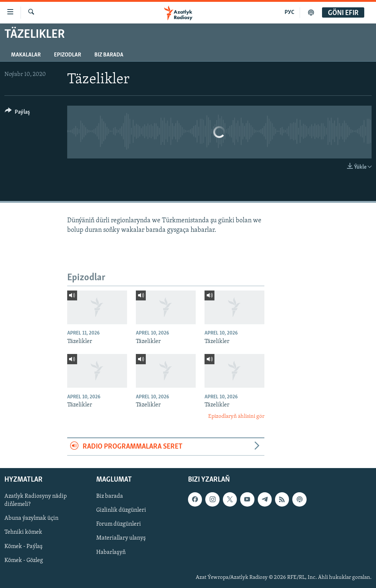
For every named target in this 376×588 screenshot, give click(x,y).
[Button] (17, 113)
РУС (290, 12)
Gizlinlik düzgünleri (121, 511)
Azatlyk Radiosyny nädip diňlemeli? (36, 500)
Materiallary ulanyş (121, 538)
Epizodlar (68, 55)
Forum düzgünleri (119, 525)
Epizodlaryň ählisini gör (236, 417)
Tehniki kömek (23, 533)
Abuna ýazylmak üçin (31, 519)
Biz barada (109, 55)
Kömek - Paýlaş (23, 547)
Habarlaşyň (111, 552)
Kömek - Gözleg (24, 560)
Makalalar (26, 55)
